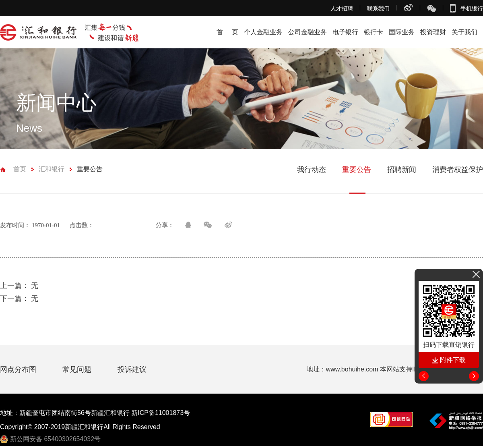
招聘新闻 (402, 170)
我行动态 (312, 170)
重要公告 (90, 169)
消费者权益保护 (458, 170)
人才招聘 (342, 8)
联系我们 (378, 8)
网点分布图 (19, 369)
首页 (20, 169)
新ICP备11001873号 (161, 413)
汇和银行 (52, 169)
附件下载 (449, 360)
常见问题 (78, 369)
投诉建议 (132, 369)
